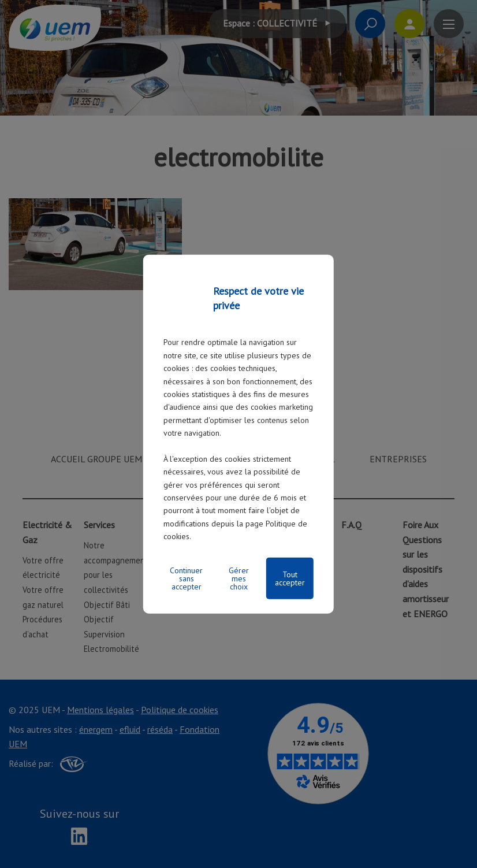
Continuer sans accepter (186, 578)
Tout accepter (290, 578)
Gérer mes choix (239, 578)
